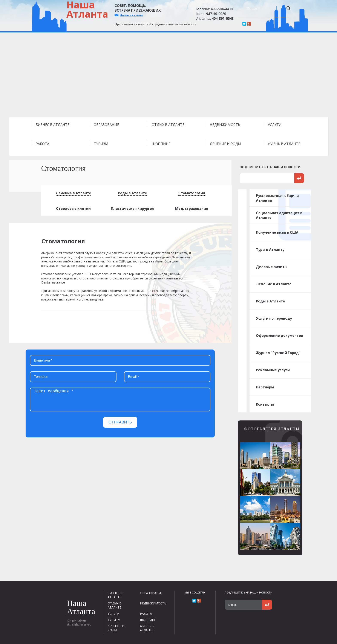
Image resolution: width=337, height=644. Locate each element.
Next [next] (324, 77)
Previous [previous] (13, 77)
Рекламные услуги (273, 370)
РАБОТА (42, 144)
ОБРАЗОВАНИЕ (106, 125)
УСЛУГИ (275, 125)
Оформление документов (280, 336)
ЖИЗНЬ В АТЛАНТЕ (284, 144)
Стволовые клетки (73, 209)
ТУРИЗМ (101, 144)
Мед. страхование (192, 209)
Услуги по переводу (274, 318)
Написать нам (131, 15)
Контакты (265, 404)
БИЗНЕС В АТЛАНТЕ (53, 125)
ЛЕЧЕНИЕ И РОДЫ (225, 144)
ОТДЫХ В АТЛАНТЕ (168, 125)
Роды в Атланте (133, 193)
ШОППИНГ (161, 144)
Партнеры (265, 387)
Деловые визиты (272, 267)
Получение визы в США (277, 232)
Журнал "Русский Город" (278, 353)
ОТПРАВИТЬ (120, 422)
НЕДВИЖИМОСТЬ (225, 125)
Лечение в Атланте (73, 193)
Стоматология (192, 193)
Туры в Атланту (270, 250)
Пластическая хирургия (133, 209)
